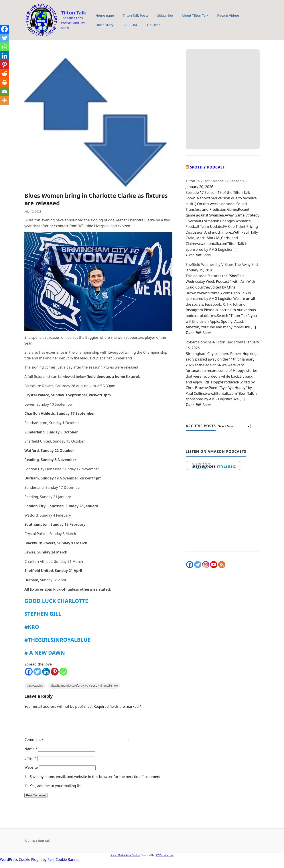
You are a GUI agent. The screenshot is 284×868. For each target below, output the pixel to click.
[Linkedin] (46, 672)
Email (30, 764)
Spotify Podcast (207, 167)
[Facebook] (29, 672)
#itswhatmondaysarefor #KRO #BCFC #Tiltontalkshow (84, 686)
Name (31, 754)
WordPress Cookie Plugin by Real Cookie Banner (40, 865)
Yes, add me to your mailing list (54, 791)
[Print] (4, 82)
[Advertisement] (223, 516)
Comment (34, 745)
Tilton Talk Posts (136, 15)
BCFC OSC (130, 25)
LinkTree (154, 25)
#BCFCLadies (35, 686)
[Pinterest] (55, 672)
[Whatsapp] (63, 672)
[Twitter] (37, 672)
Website (31, 773)
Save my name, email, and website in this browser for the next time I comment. (96, 782)
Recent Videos (228, 15)
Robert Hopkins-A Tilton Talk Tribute (216, 342)
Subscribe (165, 15)
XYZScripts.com (165, 860)
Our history (104, 25)
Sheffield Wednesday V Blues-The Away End (222, 265)
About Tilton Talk (195, 15)
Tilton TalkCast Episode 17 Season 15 (216, 181)
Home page (105, 15)
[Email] (4, 91)
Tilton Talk (74, 12)
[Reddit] (4, 74)
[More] (4, 100)
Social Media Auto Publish (125, 860)
